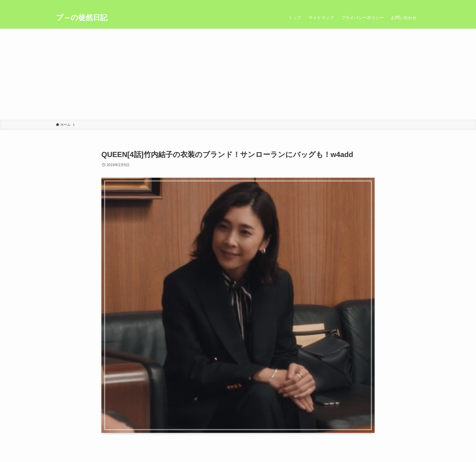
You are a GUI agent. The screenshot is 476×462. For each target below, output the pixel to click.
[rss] (408, 3)
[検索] (416, 3)
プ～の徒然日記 (82, 18)
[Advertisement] (238, 74)
